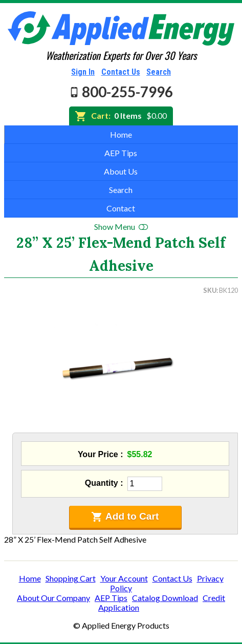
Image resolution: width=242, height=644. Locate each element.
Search (159, 72)
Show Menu (121, 227)
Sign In (83, 72)
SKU (210, 290)
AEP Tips (121, 153)
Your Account (124, 578)
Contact (121, 208)
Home (121, 134)
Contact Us (121, 72)
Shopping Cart (71, 578)
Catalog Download (165, 598)
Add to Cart (125, 517)
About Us (121, 171)
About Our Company (53, 598)
